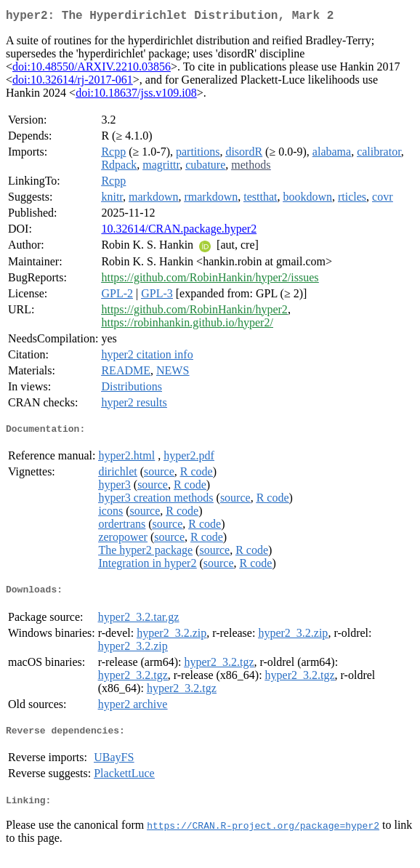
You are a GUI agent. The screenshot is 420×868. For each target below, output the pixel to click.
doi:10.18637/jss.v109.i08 (136, 96)
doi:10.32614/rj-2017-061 (73, 83)
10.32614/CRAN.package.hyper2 (179, 232)
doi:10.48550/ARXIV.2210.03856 (92, 69)
